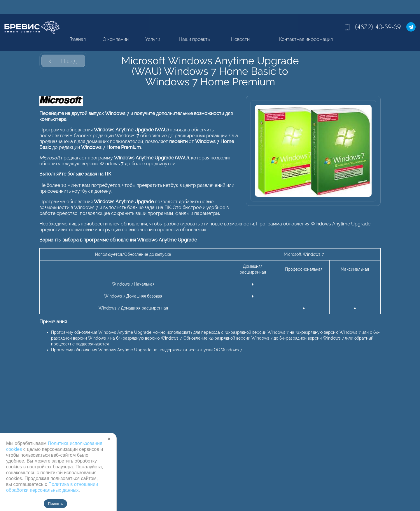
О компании (116, 39)
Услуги (153, 39)
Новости (240, 39)
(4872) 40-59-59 (378, 27)
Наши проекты (195, 39)
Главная (78, 39)
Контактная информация (306, 39)
